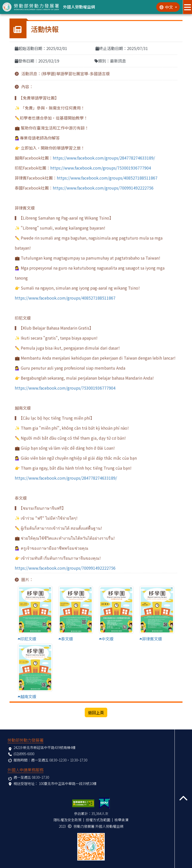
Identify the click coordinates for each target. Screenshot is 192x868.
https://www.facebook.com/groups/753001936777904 (101, 168)
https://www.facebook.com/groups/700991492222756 (103, 188)
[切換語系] (168, 7)
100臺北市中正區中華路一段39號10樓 (68, 783)
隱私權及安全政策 (67, 820)
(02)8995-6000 (24, 754)
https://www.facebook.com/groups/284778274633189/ (104, 158)
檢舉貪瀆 (121, 820)
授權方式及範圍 (98, 820)
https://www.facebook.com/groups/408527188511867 (107, 178)
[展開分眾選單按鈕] (187, 7)
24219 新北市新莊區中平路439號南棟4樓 (44, 747)
